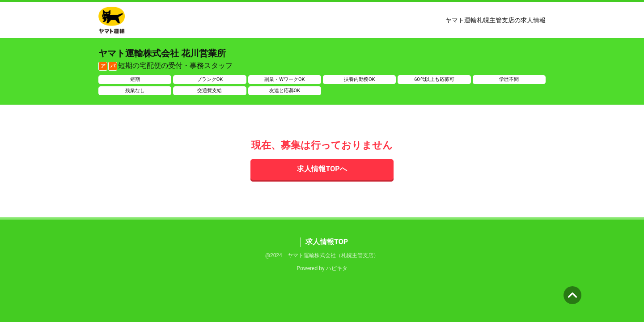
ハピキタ (337, 268)
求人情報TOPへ (322, 169)
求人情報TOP (327, 242)
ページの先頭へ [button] (572, 295)
